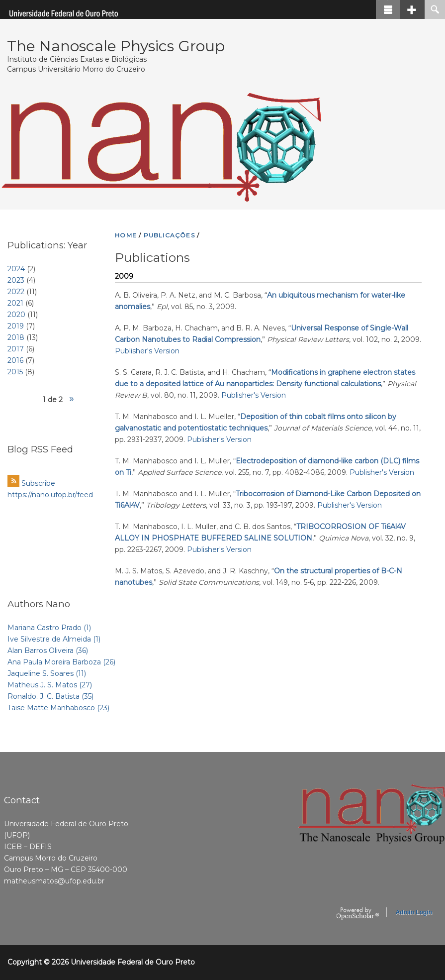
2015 (15, 372)
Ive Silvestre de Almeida (54, 639)
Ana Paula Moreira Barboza (61, 662)
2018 (16, 337)
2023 (16, 280)
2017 (16, 349)
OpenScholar (358, 914)
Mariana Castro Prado (49, 628)
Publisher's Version (147, 351)
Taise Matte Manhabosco (58, 708)
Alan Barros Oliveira (48, 651)
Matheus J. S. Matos (50, 685)
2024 (16, 269)
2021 (15, 303)
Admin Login (414, 912)
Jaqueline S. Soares (47, 673)
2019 (16, 326)
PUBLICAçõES (169, 235)
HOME (126, 235)
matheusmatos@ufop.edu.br (54, 881)
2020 (16, 315)
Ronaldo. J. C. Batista (50, 696)
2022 (16, 292)
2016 (15, 360)
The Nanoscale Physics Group (116, 46)
